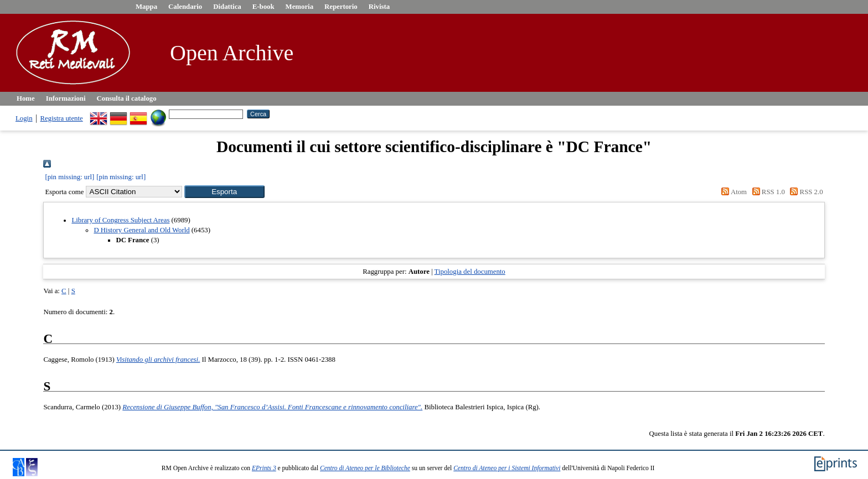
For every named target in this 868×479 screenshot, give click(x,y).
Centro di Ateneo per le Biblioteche (365, 468)
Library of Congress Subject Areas (120, 220)
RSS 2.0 (805, 192)
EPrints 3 (264, 468)
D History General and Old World (141, 230)
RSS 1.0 (767, 192)
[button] (224, 192)
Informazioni (66, 98)
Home (26, 98)
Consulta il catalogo (127, 98)
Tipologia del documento (470, 272)
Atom (732, 192)
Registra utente (62, 118)
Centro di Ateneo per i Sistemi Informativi (507, 468)
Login (24, 118)
